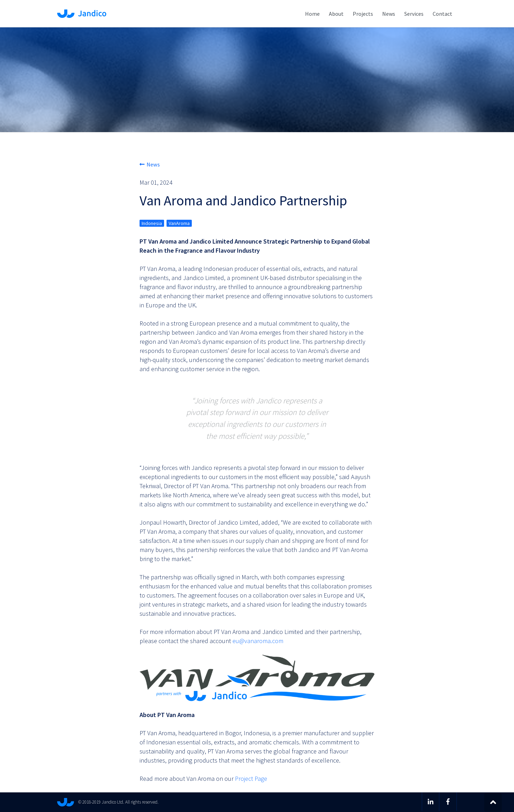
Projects (363, 14)
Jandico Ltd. (82, 14)
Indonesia (152, 223)
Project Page (251, 779)
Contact (442, 14)
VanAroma (179, 223)
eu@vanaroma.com (258, 641)
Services (414, 14)
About (336, 14)
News (389, 14)
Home (312, 14)
